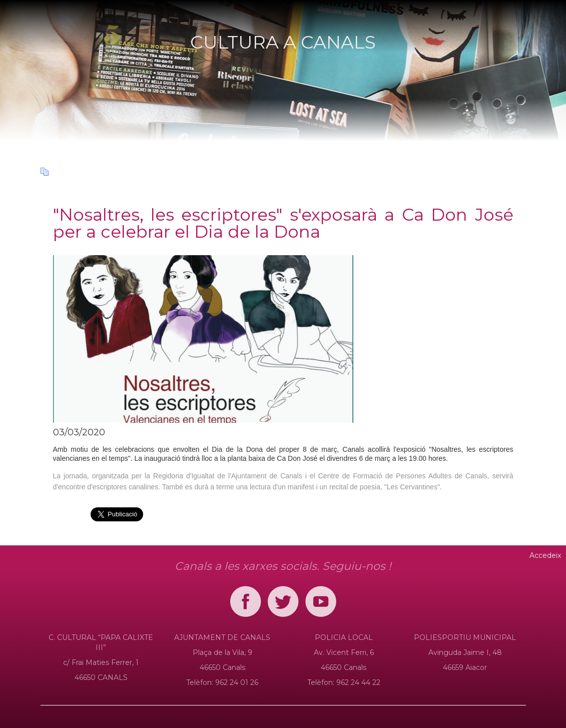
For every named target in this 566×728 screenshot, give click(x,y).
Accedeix (545, 555)
